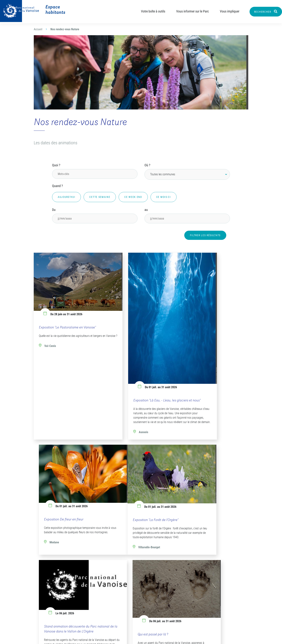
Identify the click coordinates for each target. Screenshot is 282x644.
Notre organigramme (119, 580)
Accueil (38, 29)
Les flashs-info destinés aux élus (176, 582)
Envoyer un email (52, 608)
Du (54, 210)
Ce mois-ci (164, 197)
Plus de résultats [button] (141, 550)
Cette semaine (100, 197)
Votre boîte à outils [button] (150, 11)
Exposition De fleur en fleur (205, 314)
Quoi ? (56, 165)
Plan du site (126, 638)
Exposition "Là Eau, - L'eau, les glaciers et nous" (140, 372)
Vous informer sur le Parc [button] (189, 11)
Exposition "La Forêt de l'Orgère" (62, 489)
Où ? (147, 165)
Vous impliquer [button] (226, 11)
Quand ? (57, 186)
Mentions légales (154, 638)
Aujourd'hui (66, 197)
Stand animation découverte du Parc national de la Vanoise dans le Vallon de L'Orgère (139, 487)
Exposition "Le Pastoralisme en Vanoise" (67, 314)
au (146, 210)
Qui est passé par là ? (201, 489)
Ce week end (133, 197)
